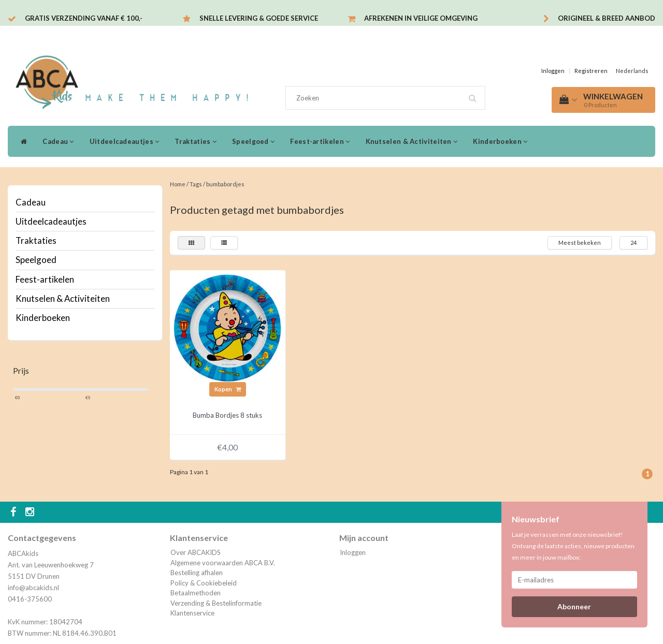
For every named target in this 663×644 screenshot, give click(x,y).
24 (633, 243)
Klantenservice (192, 613)
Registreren (591, 71)
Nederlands (632, 71)
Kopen (228, 389)
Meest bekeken (580, 243)
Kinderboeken (500, 141)
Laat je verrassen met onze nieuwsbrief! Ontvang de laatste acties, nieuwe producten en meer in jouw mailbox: (573, 546)
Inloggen (553, 71)
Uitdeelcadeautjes (125, 141)
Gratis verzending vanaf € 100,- (84, 18)
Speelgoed (253, 141)
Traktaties (196, 141)
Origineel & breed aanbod (607, 18)
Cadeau (58, 141)
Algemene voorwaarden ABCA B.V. (223, 563)
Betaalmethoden (196, 593)
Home (178, 184)
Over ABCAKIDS (196, 552)
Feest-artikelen (320, 141)
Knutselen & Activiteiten (412, 141)
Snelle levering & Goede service (259, 18)
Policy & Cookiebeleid (204, 583)
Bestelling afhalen (197, 573)
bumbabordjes (225, 184)
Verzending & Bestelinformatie (216, 603)
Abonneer (574, 606)
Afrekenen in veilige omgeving (421, 18)
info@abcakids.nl (33, 588)
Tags (196, 184)
